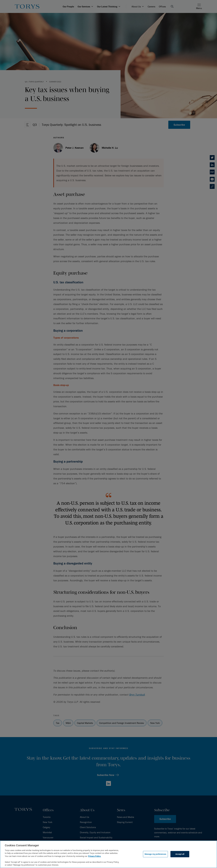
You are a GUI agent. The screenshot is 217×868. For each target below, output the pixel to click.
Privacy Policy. (95, 856)
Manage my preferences (156, 854)
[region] (108, 854)
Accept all (180, 854)
